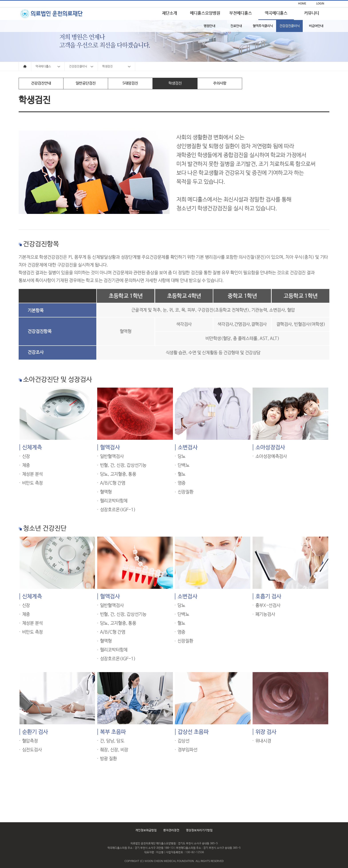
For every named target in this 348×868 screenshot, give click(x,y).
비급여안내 (316, 26)
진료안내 (236, 26)
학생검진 (175, 83)
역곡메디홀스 (276, 13)
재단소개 (170, 13)
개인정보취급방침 (146, 830)
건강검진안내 (41, 83)
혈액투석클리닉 (263, 26)
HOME (302, 4)
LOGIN (320, 4)
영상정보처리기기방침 (199, 830)
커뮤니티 (312, 13)
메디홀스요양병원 (205, 13)
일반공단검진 (86, 83)
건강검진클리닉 (290, 26)
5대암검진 (130, 83)
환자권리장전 (171, 830)
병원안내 (210, 26)
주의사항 (220, 83)
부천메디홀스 (241, 13)
